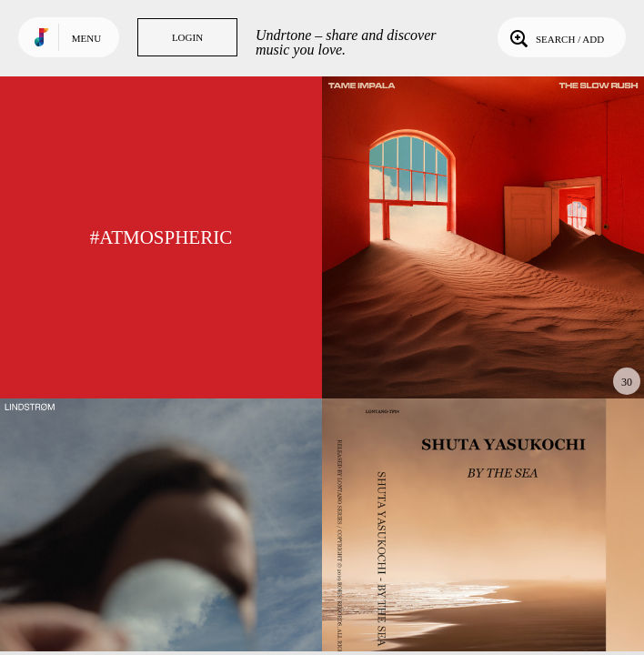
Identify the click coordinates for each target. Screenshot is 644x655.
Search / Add (555, 37)
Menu (86, 38)
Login (187, 37)
